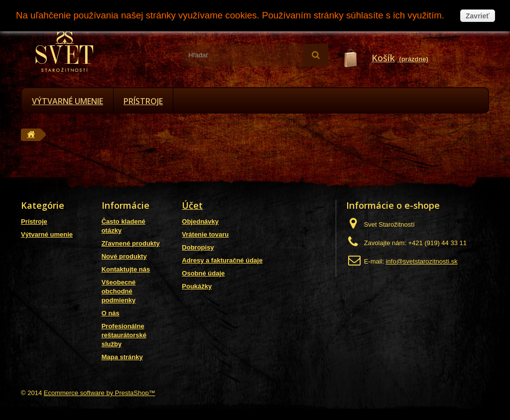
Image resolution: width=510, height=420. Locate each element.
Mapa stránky (122, 357)
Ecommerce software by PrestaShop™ (100, 393)
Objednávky (200, 221)
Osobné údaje (203, 273)
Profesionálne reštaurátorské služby (124, 335)
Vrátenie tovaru (205, 234)
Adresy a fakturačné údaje (222, 260)
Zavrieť (478, 16)
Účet (192, 205)
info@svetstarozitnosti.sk (422, 261)
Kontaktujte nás (126, 269)
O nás (111, 313)
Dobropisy (198, 247)
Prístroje (143, 101)
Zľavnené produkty (131, 243)
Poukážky (197, 286)
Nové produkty (124, 256)
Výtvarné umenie (67, 101)
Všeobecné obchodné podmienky (119, 291)
